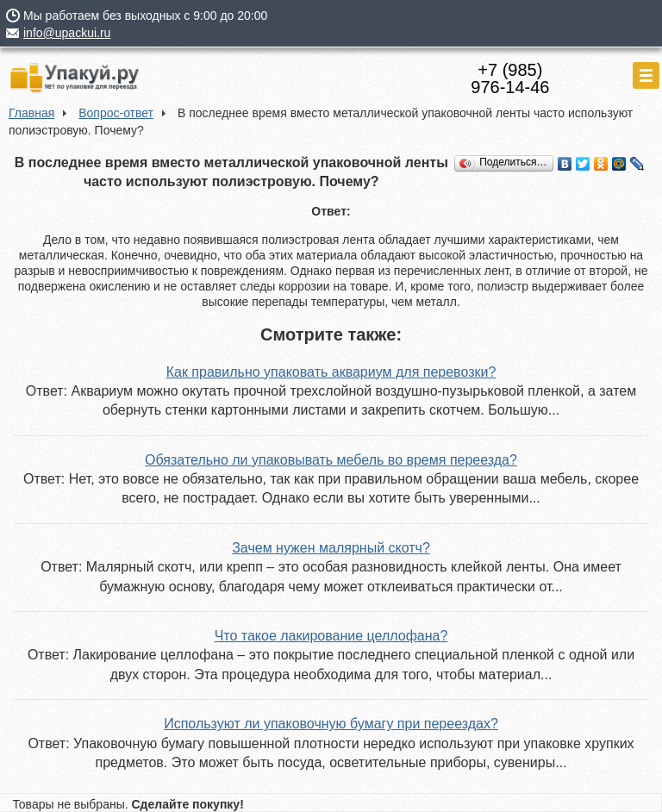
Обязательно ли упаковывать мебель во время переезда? (331, 460)
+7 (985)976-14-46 (510, 78)
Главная (31, 113)
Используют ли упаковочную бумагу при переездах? (331, 724)
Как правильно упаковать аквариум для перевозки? (331, 372)
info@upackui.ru (67, 33)
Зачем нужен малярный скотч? (331, 548)
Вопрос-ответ (116, 113)
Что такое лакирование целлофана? (331, 636)
